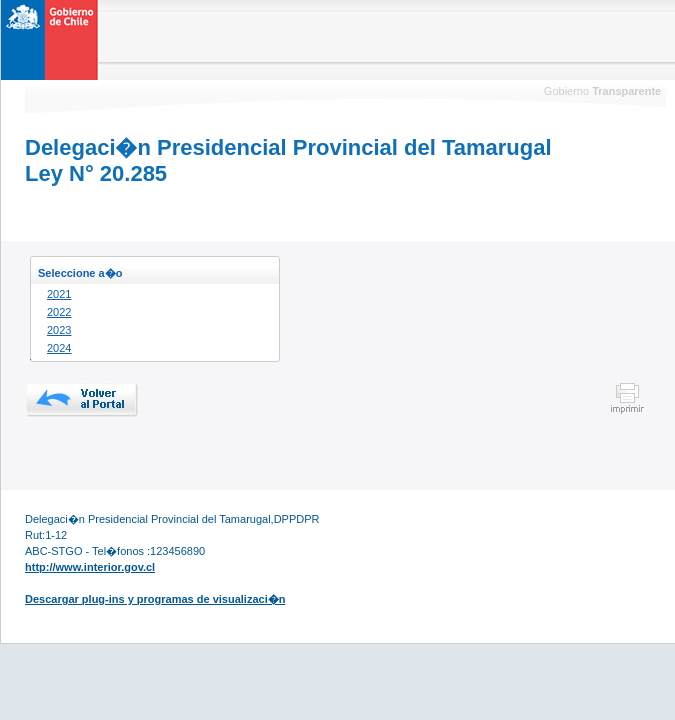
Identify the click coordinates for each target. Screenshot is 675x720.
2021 (59, 294)
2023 (59, 330)
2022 (59, 312)
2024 (59, 348)
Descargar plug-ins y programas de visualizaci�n (155, 599)
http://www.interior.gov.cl (90, 567)
